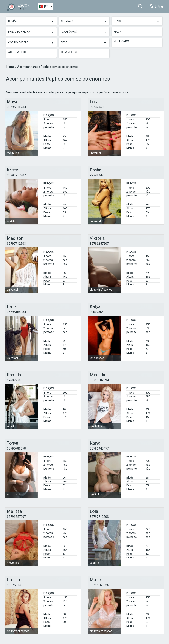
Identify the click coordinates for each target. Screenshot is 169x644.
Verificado (121, 41)
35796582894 (99, 380)
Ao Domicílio (17, 52)
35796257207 (16, 175)
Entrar (157, 6)
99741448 (97, 175)
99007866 (97, 312)
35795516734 (16, 107)
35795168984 (16, 312)
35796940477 (99, 448)
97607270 (14, 380)
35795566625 (99, 585)
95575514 (14, 585)
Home (11, 67)
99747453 (97, 107)
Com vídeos (69, 52)
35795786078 (16, 448)
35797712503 (16, 244)
